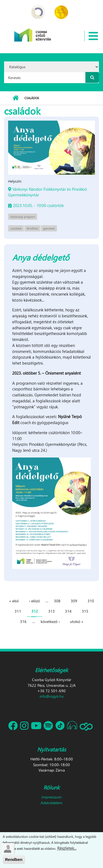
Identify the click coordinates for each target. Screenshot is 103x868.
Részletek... (67, 849)
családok (16, 228)
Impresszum (51, 797)
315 (85, 611)
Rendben (14, 860)
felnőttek (32, 228)
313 (51, 611)
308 (57, 601)
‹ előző (34, 601)
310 (91, 601)
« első (14, 601)
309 (74, 601)
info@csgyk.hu (52, 696)
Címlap (16, 98)
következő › (50, 621)
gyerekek (49, 228)
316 (23, 621)
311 (18, 611)
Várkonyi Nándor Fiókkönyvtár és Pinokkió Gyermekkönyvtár (48, 192)
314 (68, 611)
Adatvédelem (51, 803)
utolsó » (77, 621)
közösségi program (23, 217)
